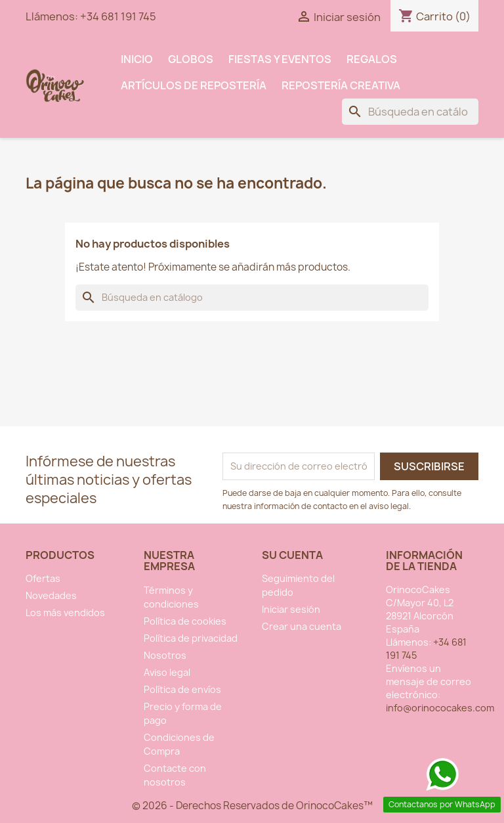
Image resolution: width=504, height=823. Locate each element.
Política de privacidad (191, 638)
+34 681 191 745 (118, 16)
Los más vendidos (65, 612)
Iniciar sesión (291, 609)
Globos (191, 59)
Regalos (372, 59)
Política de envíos (182, 689)
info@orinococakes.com (440, 708)
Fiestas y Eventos (280, 59)
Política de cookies (185, 621)
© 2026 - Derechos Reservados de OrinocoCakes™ (252, 806)
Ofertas (43, 578)
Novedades (51, 595)
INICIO (137, 59)
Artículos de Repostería (194, 85)
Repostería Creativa (341, 85)
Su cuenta (292, 555)
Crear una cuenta (302, 626)
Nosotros (165, 655)
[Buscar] (410, 112)
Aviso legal (167, 672)
